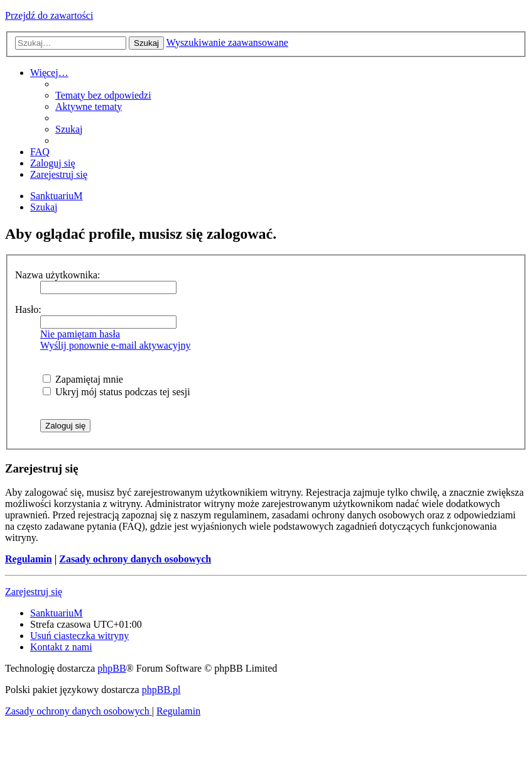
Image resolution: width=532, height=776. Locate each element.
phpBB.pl (161, 690)
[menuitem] (103, 95)
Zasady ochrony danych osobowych (135, 559)
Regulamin (29, 559)
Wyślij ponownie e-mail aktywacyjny (115, 345)
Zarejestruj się (34, 592)
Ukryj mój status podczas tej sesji (117, 392)
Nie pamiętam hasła (80, 334)
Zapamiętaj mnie (83, 379)
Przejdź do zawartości (49, 15)
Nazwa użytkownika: (58, 275)
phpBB (111, 668)
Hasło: (28, 309)
